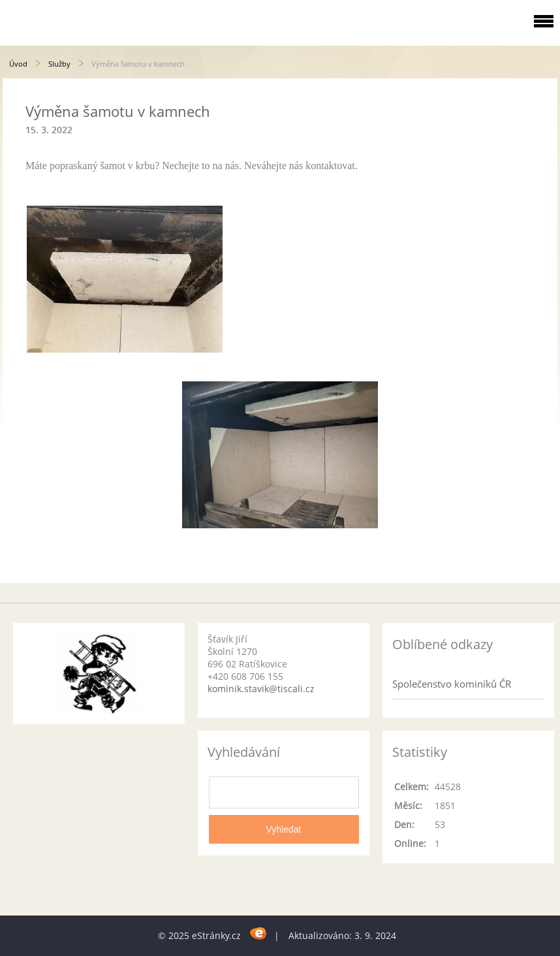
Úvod (18, 64)
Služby (59, 64)
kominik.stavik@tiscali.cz (261, 689)
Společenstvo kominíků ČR (452, 684)
